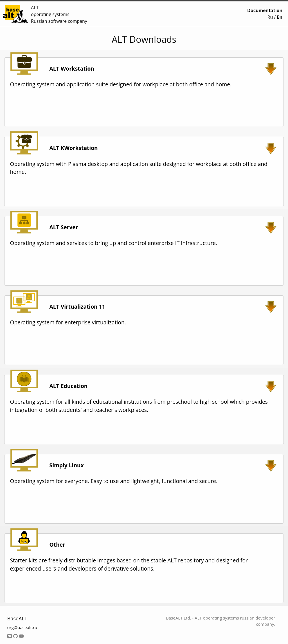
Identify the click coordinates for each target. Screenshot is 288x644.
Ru (270, 17)
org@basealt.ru (22, 627)
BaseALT (17, 618)
